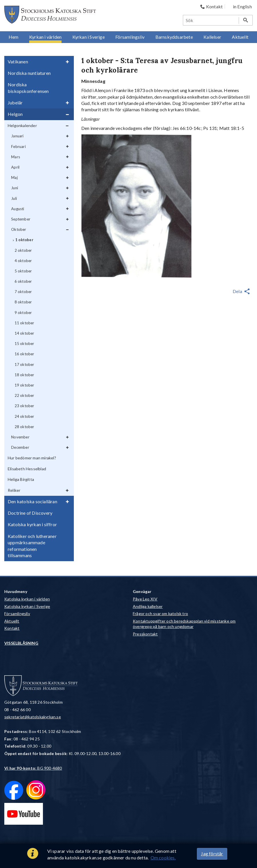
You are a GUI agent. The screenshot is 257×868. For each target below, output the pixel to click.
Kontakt (12, 628)
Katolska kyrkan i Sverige (27, 606)
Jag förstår (212, 854)
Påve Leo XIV (145, 599)
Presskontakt (145, 634)
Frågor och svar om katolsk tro (160, 614)
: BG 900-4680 (33, 768)
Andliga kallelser (148, 606)
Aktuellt (12, 621)
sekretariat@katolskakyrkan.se (33, 717)
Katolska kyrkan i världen (27, 599)
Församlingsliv (17, 614)
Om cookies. (163, 858)
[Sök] (211, 20)
